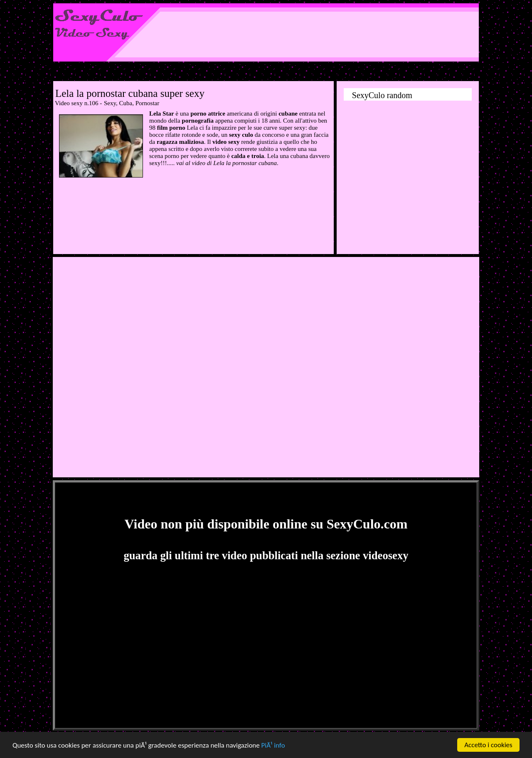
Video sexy (69, 103)
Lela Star (162, 114)
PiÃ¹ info (273, 745)
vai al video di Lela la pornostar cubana (227, 163)
